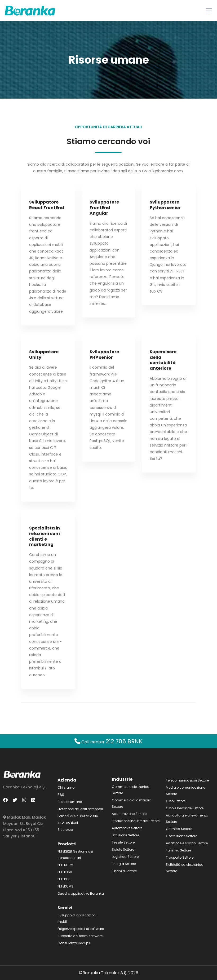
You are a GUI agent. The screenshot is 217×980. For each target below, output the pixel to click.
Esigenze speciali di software (81, 929)
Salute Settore (123, 849)
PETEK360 (65, 872)
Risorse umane (70, 802)
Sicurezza (65, 830)
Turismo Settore (178, 850)
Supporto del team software (80, 936)
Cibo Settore (176, 801)
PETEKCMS (65, 886)
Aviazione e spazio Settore (187, 843)
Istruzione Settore (125, 835)
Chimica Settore (179, 829)
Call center (108, 742)
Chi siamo (66, 787)
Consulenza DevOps (74, 943)
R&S (61, 795)
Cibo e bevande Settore (185, 808)
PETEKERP (64, 879)
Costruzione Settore (181, 836)
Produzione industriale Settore (136, 821)
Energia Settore (124, 864)
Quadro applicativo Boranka (81, 893)
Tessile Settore (123, 842)
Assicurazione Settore (129, 814)
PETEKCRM (65, 865)
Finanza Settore (124, 871)
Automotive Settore (127, 828)
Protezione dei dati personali (80, 809)
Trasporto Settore (180, 857)
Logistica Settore (125, 857)
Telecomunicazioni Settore (187, 780)
